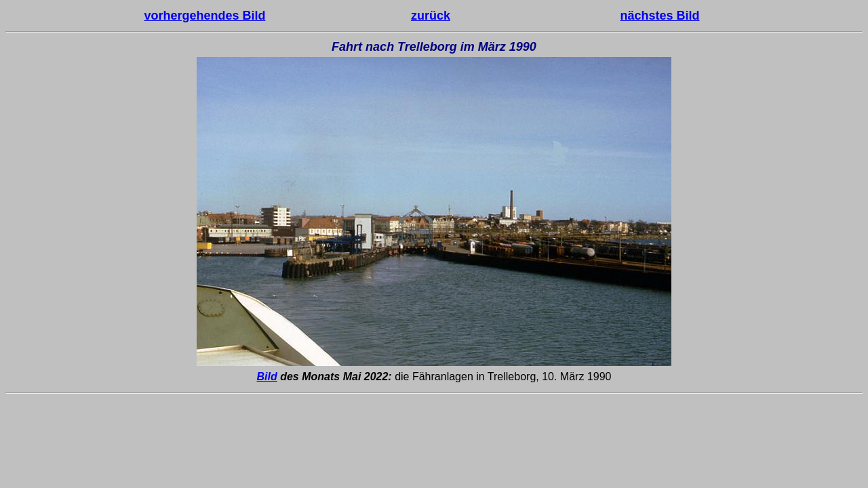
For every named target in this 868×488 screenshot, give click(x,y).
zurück (431, 16)
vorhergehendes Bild (204, 16)
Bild (267, 377)
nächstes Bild (660, 16)
